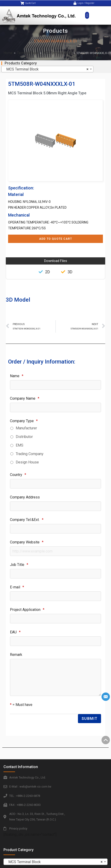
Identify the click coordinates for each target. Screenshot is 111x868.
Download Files (56, 261)
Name (17, 376)
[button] (87, 12)
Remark (16, 655)
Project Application (27, 610)
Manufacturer (26, 428)
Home (8, 53)
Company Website (27, 542)
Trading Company (30, 454)
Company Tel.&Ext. (27, 520)
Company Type (24, 421)
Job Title (19, 565)
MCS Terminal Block (57, 53)
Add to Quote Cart (55, 239)
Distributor (24, 437)
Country (18, 475)
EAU (15, 632)
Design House (27, 462)
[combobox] (47, 69)
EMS (20, 445)
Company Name (25, 398)
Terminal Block (28, 53)
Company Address (25, 497)
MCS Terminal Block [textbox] (46, 69)
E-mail (17, 587)
